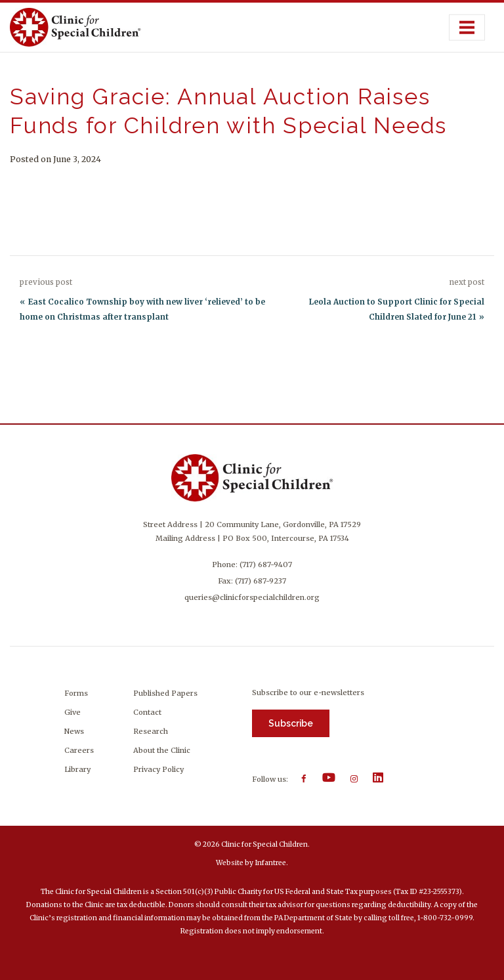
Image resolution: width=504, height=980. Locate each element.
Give (73, 712)
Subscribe (291, 723)
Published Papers (165, 693)
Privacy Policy (158, 769)
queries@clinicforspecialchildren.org (252, 597)
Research (151, 731)
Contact (147, 712)
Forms (76, 693)
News (74, 731)
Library (77, 769)
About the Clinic (162, 750)
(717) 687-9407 (266, 565)
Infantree (270, 863)
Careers (79, 750)
